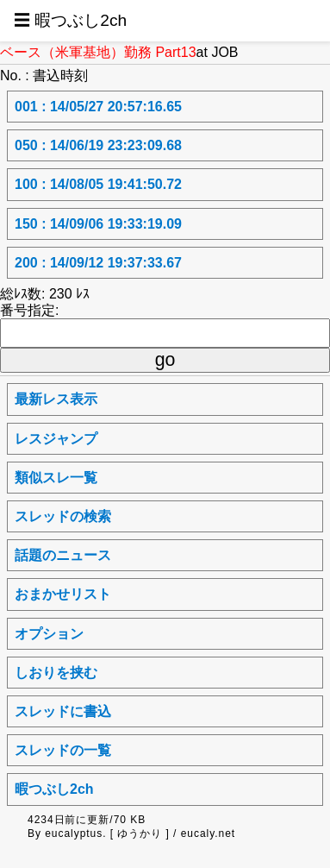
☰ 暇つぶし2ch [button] (70, 20)
